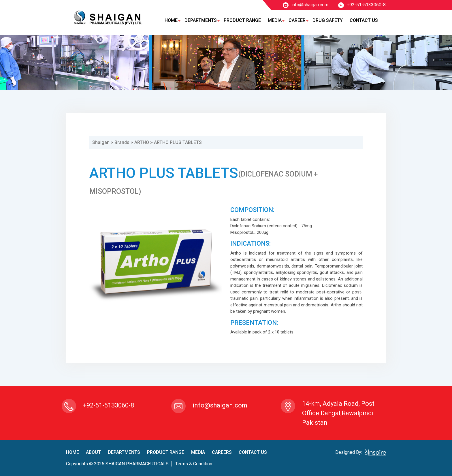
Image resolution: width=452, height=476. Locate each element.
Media (275, 20)
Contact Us (364, 20)
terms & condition (194, 464)
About (93, 452)
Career (297, 20)
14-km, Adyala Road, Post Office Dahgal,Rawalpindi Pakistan (338, 413)
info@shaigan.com (306, 5)
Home (171, 20)
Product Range (242, 20)
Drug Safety (328, 20)
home (72, 452)
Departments (201, 20)
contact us (253, 452)
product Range (166, 452)
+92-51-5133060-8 (362, 5)
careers (222, 452)
